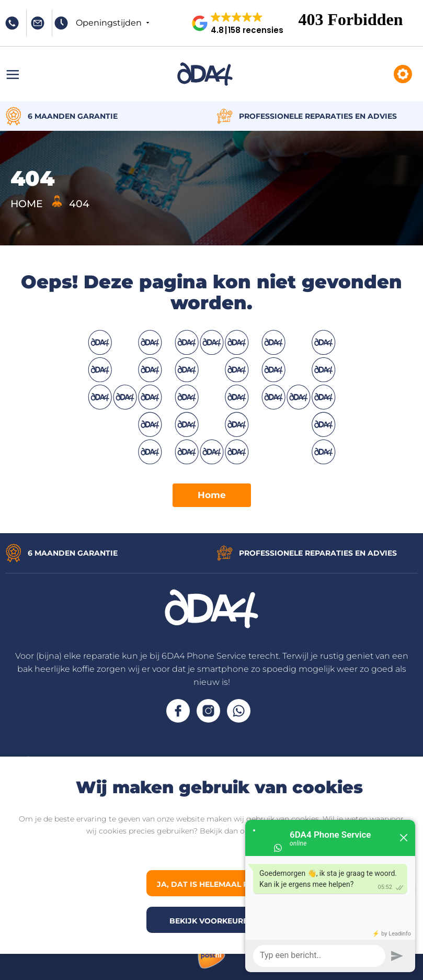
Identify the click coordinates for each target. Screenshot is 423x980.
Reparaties (403, 74)
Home (212, 495)
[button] (242, 23)
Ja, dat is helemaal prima (213, 884)
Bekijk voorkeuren (211, 921)
